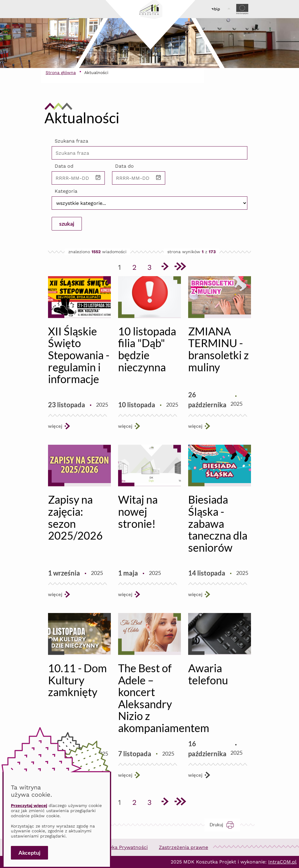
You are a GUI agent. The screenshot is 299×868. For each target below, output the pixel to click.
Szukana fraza (71, 141)
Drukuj (225, 825)
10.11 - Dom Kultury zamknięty (77, 680)
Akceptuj (29, 853)
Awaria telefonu (208, 674)
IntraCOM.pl (282, 862)
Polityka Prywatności (123, 847)
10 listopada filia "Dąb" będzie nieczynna (147, 349)
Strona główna (61, 73)
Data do (124, 166)
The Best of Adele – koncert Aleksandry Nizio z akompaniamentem (164, 698)
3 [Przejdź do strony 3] (152, 266)
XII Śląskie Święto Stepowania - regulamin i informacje (79, 355)
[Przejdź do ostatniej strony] (180, 267)
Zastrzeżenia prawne (183, 847)
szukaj (67, 224)
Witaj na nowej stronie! (138, 511)
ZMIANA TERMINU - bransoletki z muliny (219, 349)
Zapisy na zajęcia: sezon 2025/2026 (75, 517)
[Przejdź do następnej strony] (165, 267)
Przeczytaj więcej (29, 805)
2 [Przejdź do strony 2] (137, 266)
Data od (64, 166)
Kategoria (66, 191)
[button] (98, 178)
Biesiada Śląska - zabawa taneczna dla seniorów (218, 523)
